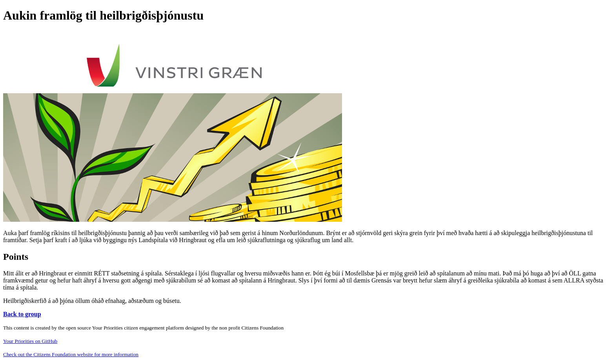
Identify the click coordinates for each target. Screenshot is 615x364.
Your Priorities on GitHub (30, 341)
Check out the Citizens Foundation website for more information (71, 354)
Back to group (22, 314)
